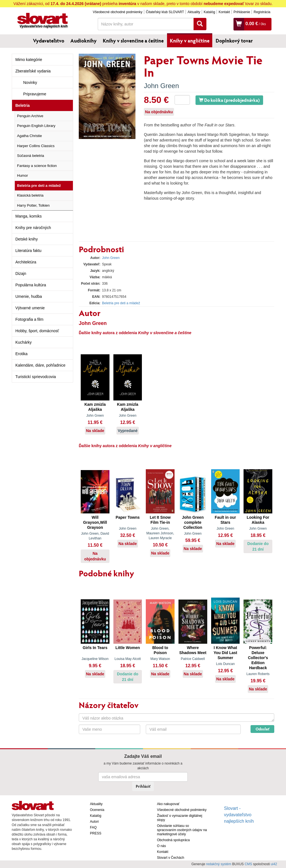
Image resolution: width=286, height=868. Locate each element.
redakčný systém (219, 864)
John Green (161, 86)
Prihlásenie (242, 12)
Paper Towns (128, 517)
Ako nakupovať (168, 804)
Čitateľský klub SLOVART (165, 12)
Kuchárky (23, 342)
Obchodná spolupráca (173, 840)
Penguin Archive (30, 116)
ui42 (274, 864)
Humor (22, 175)
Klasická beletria (30, 195)
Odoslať (262, 729)
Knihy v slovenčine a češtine (133, 41)
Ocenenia (97, 810)
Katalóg (209, 12)
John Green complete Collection (193, 522)
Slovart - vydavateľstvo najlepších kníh (239, 815)
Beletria (22, 105)
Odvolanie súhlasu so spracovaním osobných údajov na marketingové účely (182, 830)
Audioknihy (84, 41)
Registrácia (262, 12)
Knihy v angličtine (190, 41)
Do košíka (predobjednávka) (229, 100)
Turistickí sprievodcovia (36, 377)
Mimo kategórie (29, 60)
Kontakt (224, 12)
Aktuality (194, 12)
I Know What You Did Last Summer (226, 653)
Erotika (22, 354)
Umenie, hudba (29, 296)
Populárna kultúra (31, 285)
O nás (161, 846)
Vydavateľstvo (49, 41)
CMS (248, 864)
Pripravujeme (35, 94)
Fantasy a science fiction (37, 166)
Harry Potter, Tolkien (33, 205)
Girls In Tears (95, 648)
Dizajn (21, 273)
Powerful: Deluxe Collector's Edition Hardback (258, 658)
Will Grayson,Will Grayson (95, 522)
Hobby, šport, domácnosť (37, 331)
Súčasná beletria (31, 156)
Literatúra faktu (28, 251)
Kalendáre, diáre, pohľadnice (40, 365)
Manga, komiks (28, 216)
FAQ (93, 827)
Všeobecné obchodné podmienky (117, 12)
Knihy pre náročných (33, 228)
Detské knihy (27, 239)
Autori (94, 822)
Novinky (30, 82)
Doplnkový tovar (234, 41)
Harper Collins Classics (36, 146)
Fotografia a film (29, 319)
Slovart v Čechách (171, 858)
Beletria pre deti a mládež (39, 186)
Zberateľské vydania (33, 71)
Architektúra (26, 262)
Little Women (128, 648)
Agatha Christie (29, 136)
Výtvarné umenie (30, 308)
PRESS (96, 833)
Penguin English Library (36, 126)
